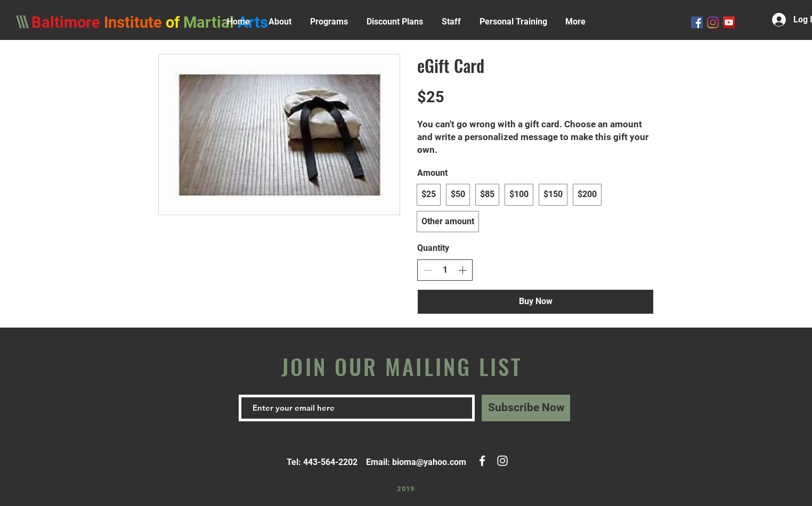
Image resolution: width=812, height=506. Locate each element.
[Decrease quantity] (427, 270)
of (174, 22)
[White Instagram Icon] (502, 461)
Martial (210, 22)
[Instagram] (713, 22)
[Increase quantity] (462, 270)
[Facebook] (697, 22)
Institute (133, 22)
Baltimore (66, 22)
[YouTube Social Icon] (729, 22)
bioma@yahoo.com (429, 462)
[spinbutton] (445, 270)
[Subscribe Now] (526, 408)
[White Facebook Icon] (482, 461)
